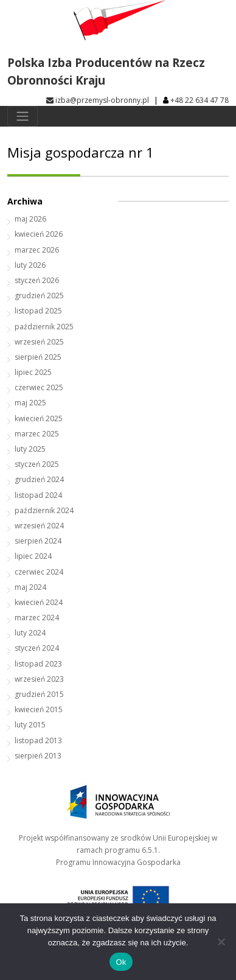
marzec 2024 (37, 618)
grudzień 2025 (39, 296)
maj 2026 (30, 219)
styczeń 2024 (37, 648)
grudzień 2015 (39, 694)
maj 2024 (30, 587)
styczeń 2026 (37, 280)
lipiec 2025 (33, 372)
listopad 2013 (38, 740)
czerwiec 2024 (39, 572)
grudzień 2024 (39, 479)
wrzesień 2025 (39, 342)
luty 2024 (30, 633)
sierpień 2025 (38, 357)
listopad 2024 (38, 495)
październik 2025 (44, 327)
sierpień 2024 (38, 541)
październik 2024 (44, 510)
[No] (221, 942)
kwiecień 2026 (39, 234)
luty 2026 (30, 265)
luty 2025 (30, 449)
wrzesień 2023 (39, 679)
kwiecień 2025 (39, 418)
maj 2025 (30, 403)
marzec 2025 (37, 434)
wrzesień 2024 (39, 526)
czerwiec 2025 (39, 387)
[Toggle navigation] (23, 116)
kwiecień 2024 (39, 602)
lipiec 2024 (33, 556)
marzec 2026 (37, 250)
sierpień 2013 (38, 756)
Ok (121, 962)
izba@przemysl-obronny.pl (98, 100)
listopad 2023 (38, 664)
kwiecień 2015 (39, 709)
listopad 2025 (38, 311)
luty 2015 (30, 725)
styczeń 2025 (37, 464)
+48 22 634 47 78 (200, 100)
